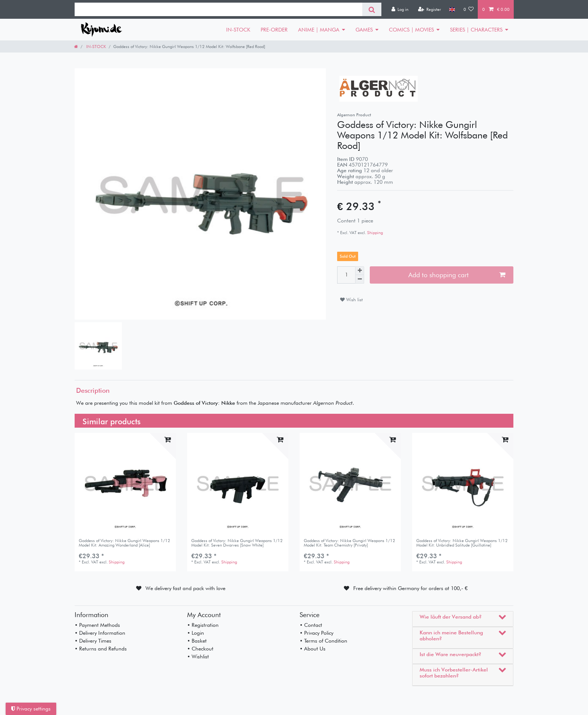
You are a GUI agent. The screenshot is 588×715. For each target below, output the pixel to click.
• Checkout (200, 649)
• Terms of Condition (323, 641)
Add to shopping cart (457, 275)
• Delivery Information (100, 633)
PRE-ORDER (274, 30)
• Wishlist (198, 656)
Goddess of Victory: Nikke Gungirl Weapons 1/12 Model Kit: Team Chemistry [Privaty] (349, 543)
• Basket (197, 641)
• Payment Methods (97, 625)
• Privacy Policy (316, 633)
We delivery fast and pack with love (185, 588)
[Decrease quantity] (360, 279)
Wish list (351, 300)
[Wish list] (469, 9)
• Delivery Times (93, 641)
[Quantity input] (346, 275)
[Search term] (218, 9)
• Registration (203, 625)
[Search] (372, 9)
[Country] (452, 9)
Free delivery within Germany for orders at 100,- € (410, 588)
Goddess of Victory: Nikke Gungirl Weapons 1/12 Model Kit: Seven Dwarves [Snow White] (237, 543)
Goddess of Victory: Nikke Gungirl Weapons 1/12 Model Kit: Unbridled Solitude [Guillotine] (462, 543)
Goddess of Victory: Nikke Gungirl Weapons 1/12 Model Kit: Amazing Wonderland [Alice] (124, 543)
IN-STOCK (238, 30)
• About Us (313, 649)
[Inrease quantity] (360, 271)
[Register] (429, 9)
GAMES (364, 30)
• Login (196, 633)
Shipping (374, 233)
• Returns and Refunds (101, 649)
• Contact (311, 625)
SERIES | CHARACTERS (476, 30)
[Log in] (400, 9)
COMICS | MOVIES (411, 30)
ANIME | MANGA (319, 30)
